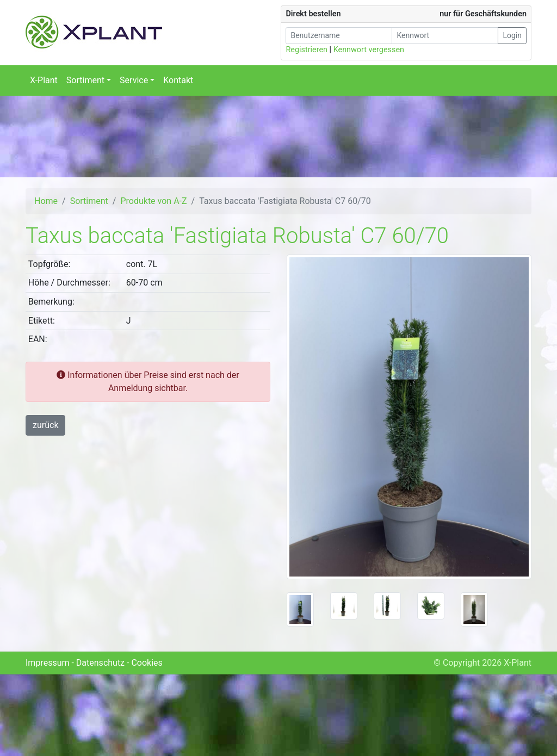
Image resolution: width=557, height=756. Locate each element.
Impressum (48, 663)
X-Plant (44, 80)
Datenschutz (100, 663)
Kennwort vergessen (369, 50)
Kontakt (178, 80)
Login (512, 35)
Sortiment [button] (85, 80)
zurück (45, 425)
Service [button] (134, 80)
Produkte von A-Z (153, 201)
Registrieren (307, 50)
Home (46, 201)
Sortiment (89, 201)
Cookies (147, 663)
